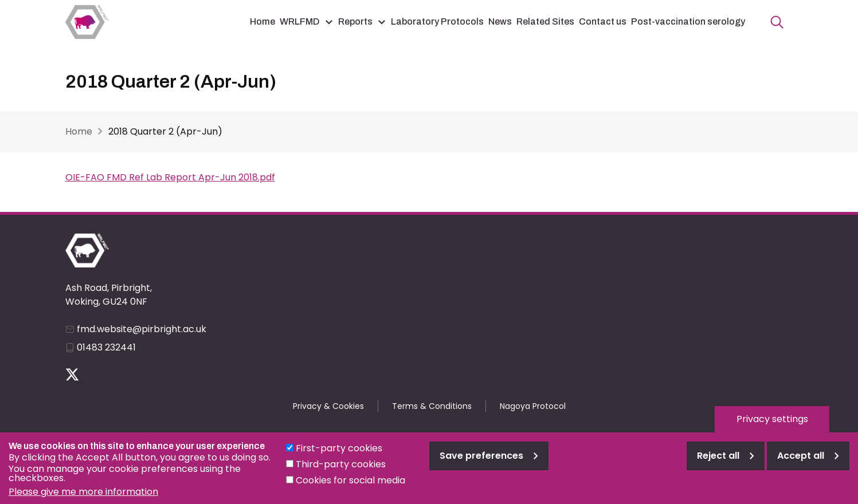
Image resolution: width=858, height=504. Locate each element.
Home (263, 21)
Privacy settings (772, 426)
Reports (355, 21)
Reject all (718, 463)
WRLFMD (300, 21)
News (500, 21)
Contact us (603, 21)
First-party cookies (339, 456)
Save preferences (481, 463)
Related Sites (545, 21)
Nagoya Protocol (533, 406)
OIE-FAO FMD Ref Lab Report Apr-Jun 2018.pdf (170, 177)
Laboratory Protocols (437, 21)
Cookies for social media (350, 488)
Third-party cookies (341, 472)
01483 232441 (106, 347)
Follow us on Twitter (72, 375)
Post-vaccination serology (688, 21)
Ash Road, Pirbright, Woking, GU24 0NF (109, 295)
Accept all (801, 463)
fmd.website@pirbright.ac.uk (142, 329)
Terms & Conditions (432, 406)
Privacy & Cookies (328, 406)
